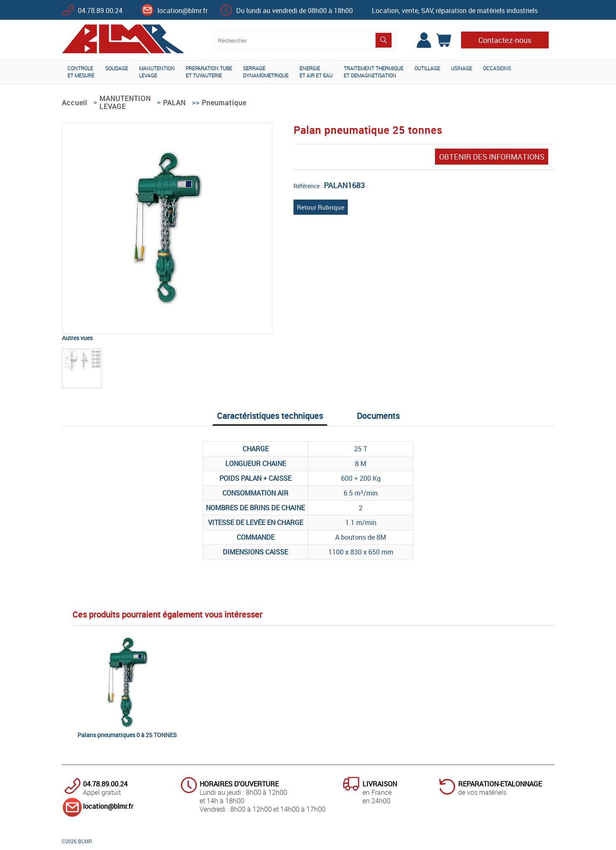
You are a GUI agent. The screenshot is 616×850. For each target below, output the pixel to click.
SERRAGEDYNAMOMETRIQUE (266, 72)
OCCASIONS (497, 68)
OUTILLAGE (427, 68)
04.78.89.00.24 (100, 11)
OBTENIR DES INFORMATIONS (492, 157)
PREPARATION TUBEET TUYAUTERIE (209, 72)
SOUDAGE (117, 68)
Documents (378, 416)
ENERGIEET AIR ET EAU (316, 72)
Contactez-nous (505, 40)
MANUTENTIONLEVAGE (157, 72)
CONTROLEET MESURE (81, 72)
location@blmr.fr (183, 11)
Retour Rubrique (321, 207)
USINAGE (461, 68)
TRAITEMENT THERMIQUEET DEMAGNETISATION (373, 72)
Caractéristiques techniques (270, 416)
